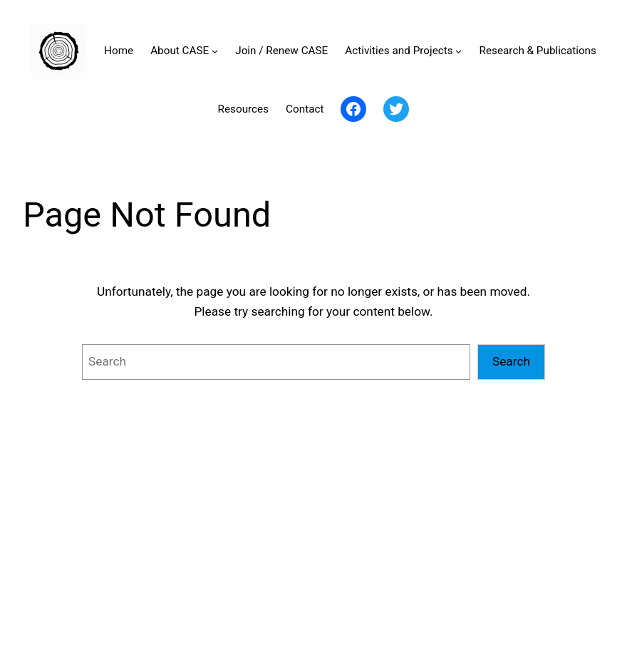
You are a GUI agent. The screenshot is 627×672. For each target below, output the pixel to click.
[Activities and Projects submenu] (458, 51)
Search (511, 361)
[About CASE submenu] (215, 51)
